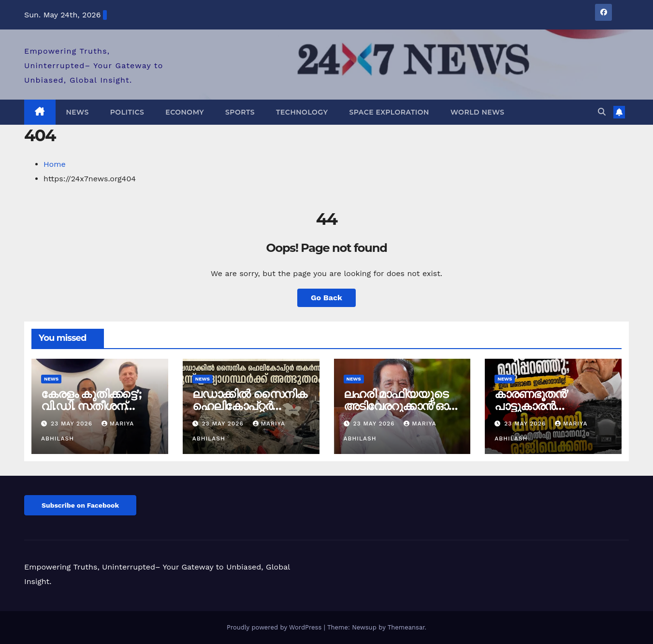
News (78, 112)
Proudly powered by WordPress (275, 627)
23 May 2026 (73, 424)
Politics (127, 112)
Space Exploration (389, 112)
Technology (302, 112)
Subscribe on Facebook (80, 505)
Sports (240, 112)
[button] (602, 112)
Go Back (326, 298)
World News (478, 112)
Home (55, 164)
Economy (185, 112)
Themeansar (406, 627)
